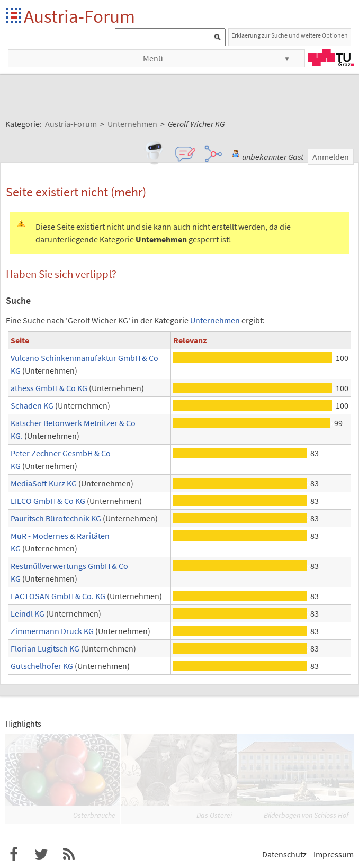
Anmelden (331, 157)
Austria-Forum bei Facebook (14, 854)
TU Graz (331, 58)
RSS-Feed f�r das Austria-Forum (69, 854)
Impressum (334, 854)
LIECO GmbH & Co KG (48, 501)
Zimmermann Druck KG (52, 631)
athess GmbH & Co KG (49, 388)
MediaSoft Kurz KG (44, 483)
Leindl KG (28, 613)
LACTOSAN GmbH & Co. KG (58, 596)
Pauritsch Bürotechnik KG (56, 518)
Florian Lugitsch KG (45, 648)
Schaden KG (32, 405)
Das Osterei (214, 815)
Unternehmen (215, 320)
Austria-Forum (79, 16)
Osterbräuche (94, 815)
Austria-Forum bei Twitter (41, 854)
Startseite (15, 16)
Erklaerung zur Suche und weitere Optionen (290, 35)
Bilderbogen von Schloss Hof (306, 815)
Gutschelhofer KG (42, 666)
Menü (153, 58)
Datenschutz (284, 854)
